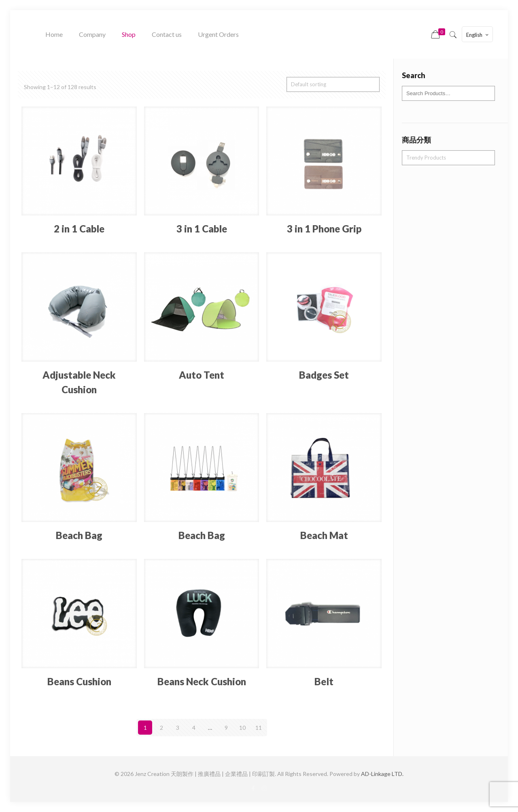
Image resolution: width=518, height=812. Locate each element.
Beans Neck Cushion (202, 681)
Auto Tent (202, 375)
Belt (324, 681)
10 (242, 728)
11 (259, 728)
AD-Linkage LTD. (382, 774)
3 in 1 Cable (202, 229)
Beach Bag (79, 535)
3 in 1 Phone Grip (324, 229)
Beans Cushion (79, 681)
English (478, 35)
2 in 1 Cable (79, 229)
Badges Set (324, 375)
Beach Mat (324, 535)
